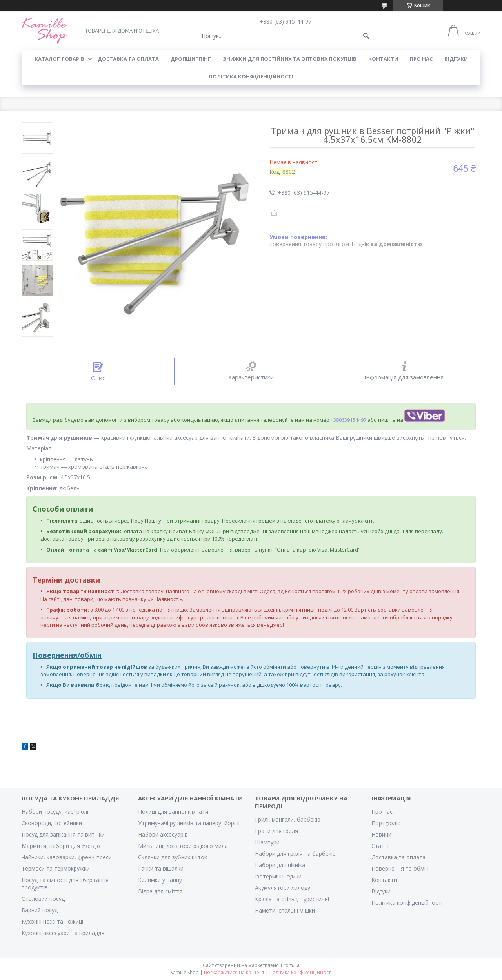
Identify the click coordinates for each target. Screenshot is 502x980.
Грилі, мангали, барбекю (288, 819)
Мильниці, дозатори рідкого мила (183, 846)
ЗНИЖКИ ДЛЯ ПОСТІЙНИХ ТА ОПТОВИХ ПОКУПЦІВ (290, 59)
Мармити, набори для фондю (61, 846)
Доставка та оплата (398, 857)
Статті (380, 846)
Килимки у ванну (160, 880)
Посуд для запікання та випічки (63, 834)
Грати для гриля (276, 831)
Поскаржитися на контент (234, 972)
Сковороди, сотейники (52, 823)
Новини (381, 834)
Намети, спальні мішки (285, 910)
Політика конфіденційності (251, 76)
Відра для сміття (160, 891)
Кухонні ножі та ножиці (52, 921)
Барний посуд (40, 910)
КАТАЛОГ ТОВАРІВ (59, 59)
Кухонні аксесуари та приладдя (63, 933)
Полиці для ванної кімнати (173, 812)
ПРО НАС (421, 59)
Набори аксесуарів (163, 834)
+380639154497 (348, 420)
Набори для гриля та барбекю (295, 854)
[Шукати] (366, 36)
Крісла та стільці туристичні (292, 899)
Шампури (267, 842)
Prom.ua (290, 965)
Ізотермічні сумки (278, 876)
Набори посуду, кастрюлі (55, 812)
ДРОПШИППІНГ (191, 59)
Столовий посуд (43, 899)
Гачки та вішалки (161, 868)
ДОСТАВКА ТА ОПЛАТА (128, 59)
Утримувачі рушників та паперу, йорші (189, 823)
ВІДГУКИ (456, 59)
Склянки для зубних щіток (173, 857)
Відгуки (381, 891)
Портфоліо (386, 823)
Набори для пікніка (280, 865)
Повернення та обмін (400, 868)
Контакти (384, 880)
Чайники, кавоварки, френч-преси (67, 857)
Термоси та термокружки (56, 868)
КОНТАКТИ (383, 59)
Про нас (382, 812)
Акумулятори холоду (283, 888)
